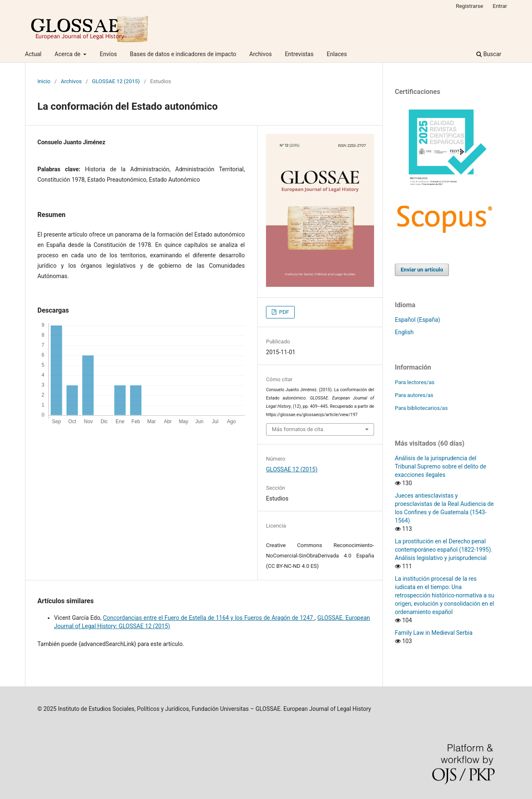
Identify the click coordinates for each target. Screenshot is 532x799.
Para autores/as (414, 395)
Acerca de (68, 54)
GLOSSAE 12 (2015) (116, 81)
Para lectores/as (415, 382)
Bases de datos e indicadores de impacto (183, 54)
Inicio (44, 81)
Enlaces (337, 54)
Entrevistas (299, 54)
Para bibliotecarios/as (421, 408)
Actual (33, 54)
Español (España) (417, 320)
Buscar (489, 54)
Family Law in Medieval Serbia (434, 633)
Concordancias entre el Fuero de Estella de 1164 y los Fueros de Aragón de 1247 (209, 618)
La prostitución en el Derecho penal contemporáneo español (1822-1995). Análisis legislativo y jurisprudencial (444, 550)
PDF (283, 312)
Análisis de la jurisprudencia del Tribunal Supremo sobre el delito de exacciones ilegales (441, 466)
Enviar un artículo (422, 270)
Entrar (500, 6)
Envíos (108, 54)
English (404, 332)
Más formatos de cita (298, 429)
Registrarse (470, 6)
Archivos (261, 54)
